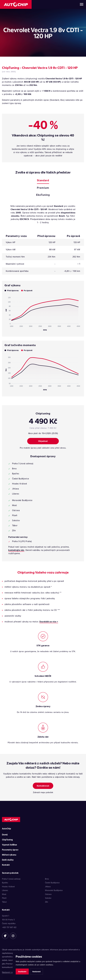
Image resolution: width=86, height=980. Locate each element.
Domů (5, 835)
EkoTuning (43, 195)
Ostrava (48, 894)
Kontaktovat (43, 786)
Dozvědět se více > (49, 622)
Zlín (46, 902)
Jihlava (48, 886)
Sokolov (48, 898)
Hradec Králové (8, 886)
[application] (43, 313)
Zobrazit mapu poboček (43, 792)
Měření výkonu (9, 855)
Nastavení (36, 972)
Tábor (4, 902)
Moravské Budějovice (54, 890)
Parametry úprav (10, 850)
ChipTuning (7, 840)
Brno (47, 879)
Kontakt (6, 865)
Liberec (5, 890)
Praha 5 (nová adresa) (11, 879)
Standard (43, 180)
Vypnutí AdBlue (10, 845)
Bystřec (5, 883)
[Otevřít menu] (82, 4)
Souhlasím (22, 972)
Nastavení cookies (9, 972)
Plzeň (4, 898)
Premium (43, 188)
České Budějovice (52, 883)
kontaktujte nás (16, 550)
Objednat (43, 441)
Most (4, 894)
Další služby (8, 860)
